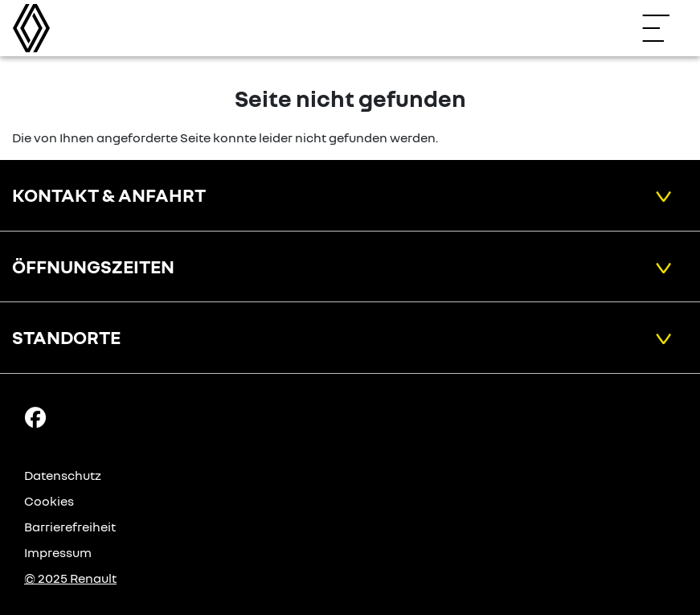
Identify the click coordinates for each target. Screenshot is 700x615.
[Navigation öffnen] (664, 28)
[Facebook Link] (35, 416)
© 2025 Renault (70, 578)
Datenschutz (63, 475)
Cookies (49, 501)
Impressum (58, 552)
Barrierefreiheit (70, 527)
